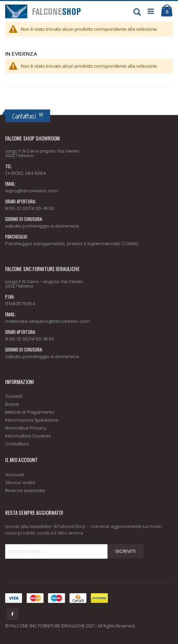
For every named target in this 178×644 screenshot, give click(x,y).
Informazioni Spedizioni (32, 420)
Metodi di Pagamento (30, 412)
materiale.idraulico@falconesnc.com (48, 321)
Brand (12, 404)
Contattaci (17, 444)
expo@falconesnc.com (32, 191)
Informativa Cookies (28, 436)
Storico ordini (20, 483)
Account (15, 475)
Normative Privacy (26, 428)
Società (14, 396)
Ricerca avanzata (25, 491)
